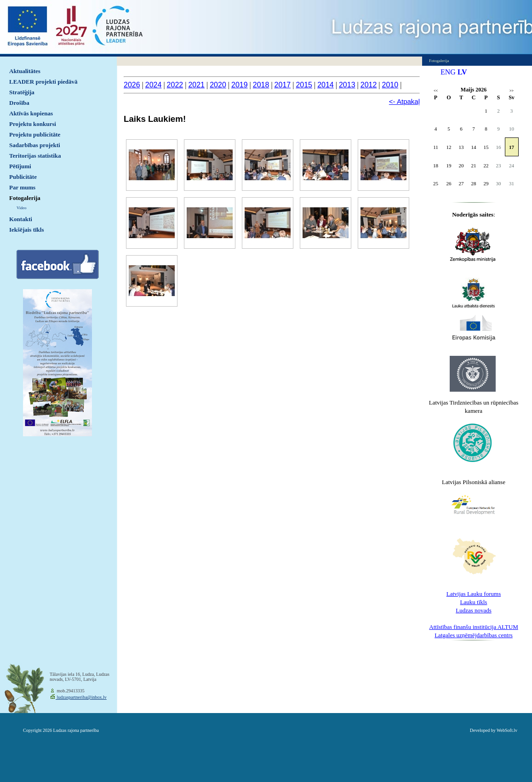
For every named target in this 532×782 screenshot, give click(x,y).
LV (462, 72)
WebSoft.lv (507, 730)
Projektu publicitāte (35, 134)
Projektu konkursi (33, 124)
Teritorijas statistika (35, 156)
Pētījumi (20, 166)
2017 (283, 85)
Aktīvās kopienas (31, 113)
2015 (304, 85)
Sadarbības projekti (35, 145)
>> (512, 91)
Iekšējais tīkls (26, 230)
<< (436, 91)
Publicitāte (23, 177)
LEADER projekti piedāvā (43, 82)
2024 (154, 85)
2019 (240, 85)
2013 (347, 85)
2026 (132, 85)
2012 (369, 85)
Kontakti (21, 219)
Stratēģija (22, 92)
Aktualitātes (25, 71)
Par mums (22, 187)
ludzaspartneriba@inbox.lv (81, 697)
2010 (390, 85)
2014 (326, 85)
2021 (196, 85)
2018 (261, 85)
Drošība (19, 103)
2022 (175, 85)
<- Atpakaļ (404, 101)
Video (21, 208)
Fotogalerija (25, 198)
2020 (218, 85)
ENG (448, 72)
